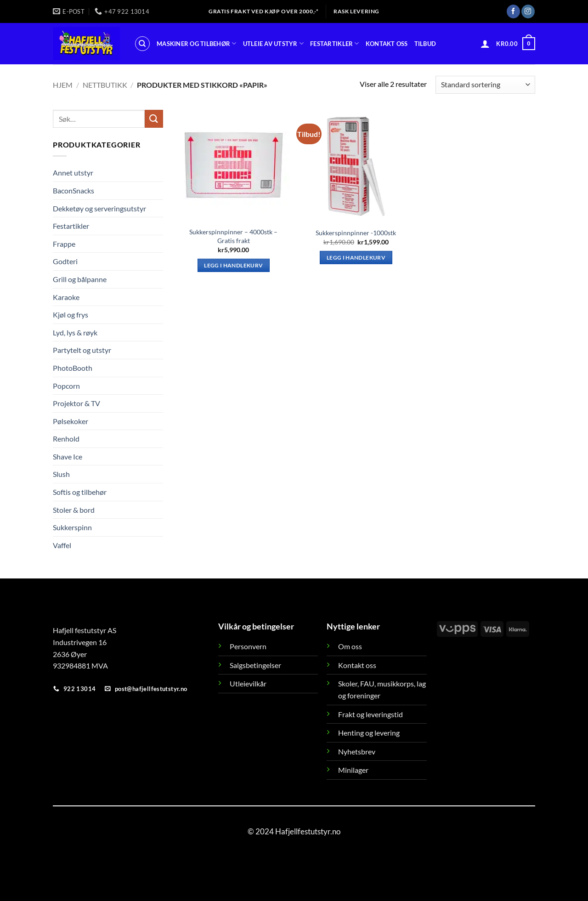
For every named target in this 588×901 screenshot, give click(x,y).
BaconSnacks (73, 190)
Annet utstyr (73, 173)
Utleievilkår (248, 683)
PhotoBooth (73, 368)
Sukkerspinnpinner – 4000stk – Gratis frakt (233, 236)
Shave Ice (68, 456)
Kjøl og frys (71, 314)
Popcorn (66, 385)
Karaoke (66, 297)
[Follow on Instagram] (528, 11)
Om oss (350, 646)
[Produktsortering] (485, 85)
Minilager (353, 770)
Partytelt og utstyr (82, 350)
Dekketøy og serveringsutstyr (99, 208)
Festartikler (335, 43)
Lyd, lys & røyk (75, 332)
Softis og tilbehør (80, 492)
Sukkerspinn (72, 527)
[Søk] (142, 44)
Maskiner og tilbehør (197, 43)
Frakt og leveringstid (370, 714)
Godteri (65, 261)
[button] (485, 44)
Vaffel (62, 545)
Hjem (63, 85)
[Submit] (154, 119)
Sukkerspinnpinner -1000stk (356, 233)
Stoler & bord (74, 510)
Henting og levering (369, 733)
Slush (61, 474)
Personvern (248, 646)
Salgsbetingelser (255, 665)
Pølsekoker (71, 421)
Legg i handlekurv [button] (233, 265)
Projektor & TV (76, 403)
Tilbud (425, 44)
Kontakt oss (387, 44)
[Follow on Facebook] (513, 11)
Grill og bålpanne (80, 279)
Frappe (64, 244)
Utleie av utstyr (274, 43)
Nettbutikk (105, 85)
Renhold (66, 439)
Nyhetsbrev (357, 751)
